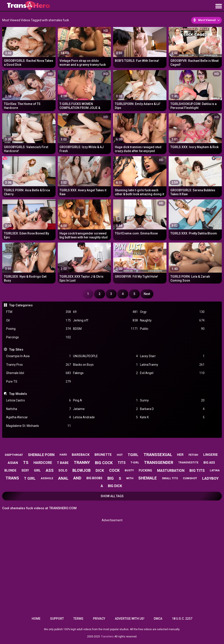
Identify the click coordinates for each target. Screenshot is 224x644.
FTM (38, 312)
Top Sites (16, 349)
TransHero (107, 637)
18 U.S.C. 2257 (182, 619)
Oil (38, 320)
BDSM (105, 329)
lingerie (211, 455)
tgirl (133, 455)
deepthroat (14, 455)
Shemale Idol (38, 373)
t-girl (135, 463)
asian (13, 463)
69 (105, 312)
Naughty (172, 320)
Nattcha (38, 409)
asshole (47, 478)
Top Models (18, 394)
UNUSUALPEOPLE (105, 356)
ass (50, 470)
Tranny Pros (38, 365)
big (111, 478)
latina (215, 470)
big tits (197, 470)
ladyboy (210, 478)
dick (100, 470)
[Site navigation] (219, 6)
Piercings (38, 337)
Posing (38, 329)
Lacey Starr (172, 356)
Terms (78, 619)
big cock (104, 463)
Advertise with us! (130, 619)
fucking (145, 470)
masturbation (171, 471)
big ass (209, 463)
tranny (82, 462)
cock (114, 470)
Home (36, 619)
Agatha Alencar (38, 417)
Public (172, 329)
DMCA (158, 619)
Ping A (105, 400)
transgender (159, 462)
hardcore (43, 463)
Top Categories (21, 305)
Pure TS (38, 382)
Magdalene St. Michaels (38, 426)
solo (63, 470)
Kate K (172, 417)
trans (12, 478)
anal (63, 478)
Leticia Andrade (105, 417)
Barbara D (172, 409)
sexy (25, 470)
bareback (81, 455)
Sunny (172, 400)
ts (26, 462)
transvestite (188, 463)
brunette (103, 455)
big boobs (94, 478)
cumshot (190, 478)
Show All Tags (112, 496)
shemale (148, 478)
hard (63, 455)
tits (122, 463)
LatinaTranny (172, 365)
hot (120, 455)
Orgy (172, 312)
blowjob (81, 470)
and (77, 478)
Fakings (105, 373)
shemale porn (41, 455)
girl (37, 470)
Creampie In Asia (38, 356)
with (130, 478)
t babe (63, 463)
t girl (30, 478)
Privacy (99, 619)
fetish (193, 455)
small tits (170, 478)
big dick (115, 486)
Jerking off (105, 320)
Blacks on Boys (105, 365)
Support (57, 619)
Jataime (105, 409)
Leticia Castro (38, 400)
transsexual (158, 455)
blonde (10, 470)
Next (147, 294)
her (180, 455)
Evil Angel (172, 373)
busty (129, 470)
